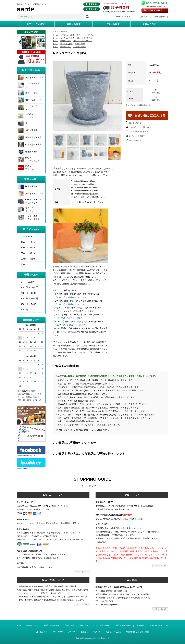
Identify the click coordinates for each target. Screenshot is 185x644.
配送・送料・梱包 (52, 625)
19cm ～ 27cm (28, 248)
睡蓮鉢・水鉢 (31, 152)
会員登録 (85, 632)
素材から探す (66, 41)
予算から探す (66, 47)
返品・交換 (104, 625)
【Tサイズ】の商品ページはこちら (71, 297)
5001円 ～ (26, 310)
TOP (19, 625)
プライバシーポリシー (159, 625)
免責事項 (140, 625)
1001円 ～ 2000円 (29, 287)
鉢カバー (29, 123)
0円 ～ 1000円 (28, 282)
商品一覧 (64, 31)
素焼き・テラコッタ (34, 77)
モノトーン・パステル (85, 35)
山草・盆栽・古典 (33, 144)
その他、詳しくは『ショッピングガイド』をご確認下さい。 (83, 430)
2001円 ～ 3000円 (29, 293)
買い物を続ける (135, 123)
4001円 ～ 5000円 (29, 304)
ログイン (97, 632)
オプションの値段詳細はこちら (140, 105)
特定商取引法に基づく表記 (138, 632)
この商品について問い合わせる (141, 127)
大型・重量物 (31, 130)
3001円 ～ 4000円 (29, 298)
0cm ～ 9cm (27, 236)
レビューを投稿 (135, 140)
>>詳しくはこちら (82, 572)
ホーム (55, 31)
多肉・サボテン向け (34, 100)
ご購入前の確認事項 (123, 625)
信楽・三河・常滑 (33, 137)
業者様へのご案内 (113, 632)
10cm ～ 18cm (28, 242)
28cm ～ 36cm (28, 253)
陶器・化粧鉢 (31, 186)
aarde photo (58, 632)
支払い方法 (69, 625)
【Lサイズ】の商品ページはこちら (71, 318)
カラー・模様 (31, 93)
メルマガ (72, 632)
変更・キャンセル (87, 625)
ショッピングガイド (122, 17)
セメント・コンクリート (83, 41)
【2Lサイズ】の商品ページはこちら (71, 325)
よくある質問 (142, 17)
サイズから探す (66, 44)
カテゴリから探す (67, 35)
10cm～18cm (80, 44)
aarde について (32, 625)
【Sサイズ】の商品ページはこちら (71, 304)
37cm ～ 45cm (28, 259)
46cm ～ (25, 264)
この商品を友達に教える (139, 132)
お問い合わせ (159, 17)
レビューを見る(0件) (137, 136)
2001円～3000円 (80, 47)
